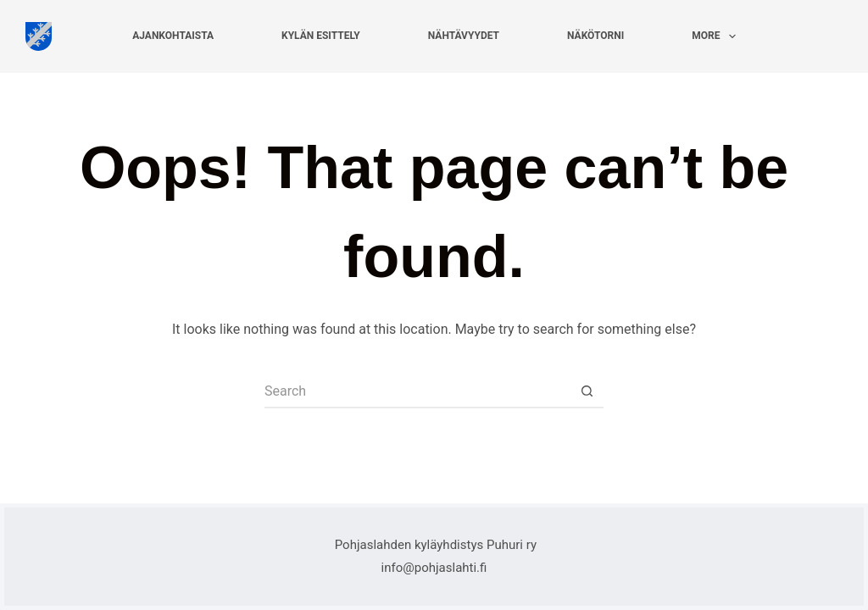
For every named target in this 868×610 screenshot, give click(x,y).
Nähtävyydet (464, 36)
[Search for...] (417, 391)
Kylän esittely (321, 36)
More (717, 36)
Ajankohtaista (173, 36)
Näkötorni (595, 36)
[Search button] (587, 391)
